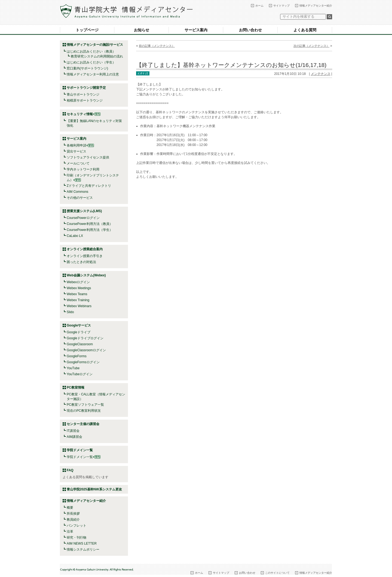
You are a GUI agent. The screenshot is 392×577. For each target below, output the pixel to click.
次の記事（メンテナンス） (311, 46)
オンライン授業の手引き (85, 256)
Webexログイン (78, 282)
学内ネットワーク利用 (83, 169)
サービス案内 (196, 30)
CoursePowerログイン (83, 218)
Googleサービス (79, 325)
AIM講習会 (74, 437)
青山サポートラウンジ (83, 94)
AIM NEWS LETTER (82, 544)
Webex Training (78, 300)
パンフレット (76, 526)
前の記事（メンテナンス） (157, 46)
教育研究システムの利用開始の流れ (97, 56)
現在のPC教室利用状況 (84, 411)
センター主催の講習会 (83, 424)
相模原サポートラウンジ (85, 100)
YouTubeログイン (80, 374)
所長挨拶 (73, 514)
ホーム (259, 6)
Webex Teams (77, 294)
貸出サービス (76, 151)
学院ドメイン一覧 (84, 457)
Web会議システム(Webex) (86, 275)
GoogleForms (77, 356)
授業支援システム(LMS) (84, 211)
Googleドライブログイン (85, 338)
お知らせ (142, 30)
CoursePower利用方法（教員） (90, 224)
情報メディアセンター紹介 (316, 6)
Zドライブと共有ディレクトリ (89, 186)
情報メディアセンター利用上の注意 (93, 74)
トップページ (87, 30)
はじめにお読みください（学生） (91, 62)
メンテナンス (321, 74)
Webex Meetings (79, 288)
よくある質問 (305, 30)
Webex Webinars (79, 306)
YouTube (73, 368)
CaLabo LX (75, 236)
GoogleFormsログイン (83, 362)
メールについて (78, 163)
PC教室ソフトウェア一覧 (85, 405)
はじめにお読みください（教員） (91, 51)
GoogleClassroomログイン (86, 350)
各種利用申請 (76, 145)
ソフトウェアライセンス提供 (88, 157)
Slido (70, 312)
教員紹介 (73, 520)
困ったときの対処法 (81, 262)
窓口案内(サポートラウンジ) (87, 68)
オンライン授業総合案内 (85, 249)
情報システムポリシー (83, 549)
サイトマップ (281, 6)
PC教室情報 (76, 387)
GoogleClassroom (80, 344)
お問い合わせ (250, 30)
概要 (70, 508)
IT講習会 (73, 431)
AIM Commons (77, 192)
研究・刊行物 (76, 538)
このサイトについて (277, 573)
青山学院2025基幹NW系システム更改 (94, 489)
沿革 (70, 532)
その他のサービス (80, 198)
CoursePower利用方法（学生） (90, 230)
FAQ (70, 470)
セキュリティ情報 (84, 114)
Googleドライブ (79, 332)
